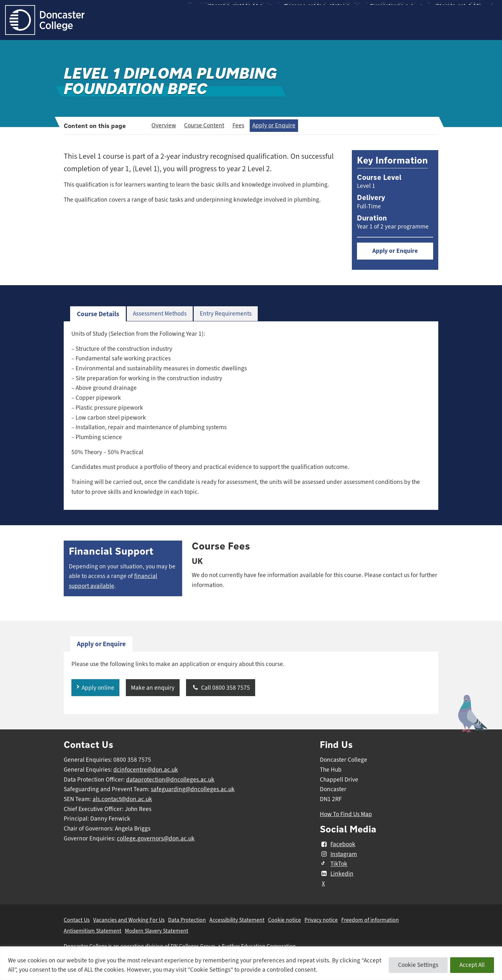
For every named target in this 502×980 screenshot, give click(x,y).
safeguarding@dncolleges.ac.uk (193, 789)
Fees (238, 125)
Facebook (338, 844)
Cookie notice (284, 920)
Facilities (288, 9)
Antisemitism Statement (93, 931)
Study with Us (235, 27)
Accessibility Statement (237, 920)
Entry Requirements (226, 314)
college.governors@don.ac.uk (156, 839)
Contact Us (441, 9)
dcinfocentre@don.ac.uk (146, 770)
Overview (164, 125)
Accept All (472, 965)
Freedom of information (370, 920)
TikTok (334, 864)
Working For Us (400, 9)
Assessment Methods (160, 314)
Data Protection (187, 920)
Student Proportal (247, 9)
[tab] (98, 314)
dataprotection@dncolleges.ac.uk (170, 780)
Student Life (459, 27)
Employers (392, 27)
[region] (251, 963)
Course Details (98, 314)
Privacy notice (321, 920)
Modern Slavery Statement (157, 931)
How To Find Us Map (346, 814)
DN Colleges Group (193, 946)
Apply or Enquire (274, 125)
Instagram (338, 854)
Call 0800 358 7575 (221, 688)
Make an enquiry (153, 688)
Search (482, 9)
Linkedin (337, 874)
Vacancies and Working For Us (129, 920)
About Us (198, 9)
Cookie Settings (418, 965)
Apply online (98, 688)
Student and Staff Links (343, 9)
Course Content (204, 125)
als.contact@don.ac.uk (122, 799)
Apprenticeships (316, 27)
